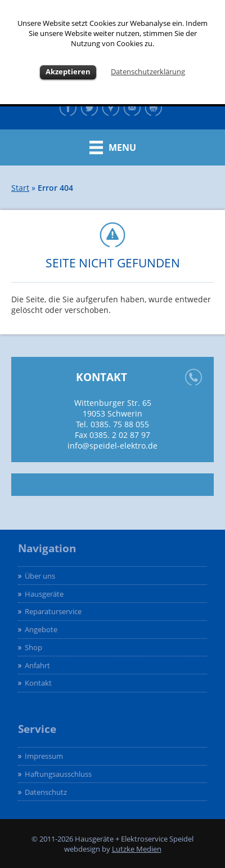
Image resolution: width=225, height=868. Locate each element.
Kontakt (134, 108)
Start (20, 188)
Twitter (91, 108)
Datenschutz (46, 792)
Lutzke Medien (137, 849)
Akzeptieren (68, 71)
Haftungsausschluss (58, 774)
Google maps (112, 108)
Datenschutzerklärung (148, 71)
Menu (122, 147)
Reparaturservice (53, 611)
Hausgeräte (44, 594)
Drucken (155, 108)
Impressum (44, 756)
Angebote (41, 629)
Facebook (70, 108)
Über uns (40, 576)
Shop (33, 647)
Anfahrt (37, 665)
